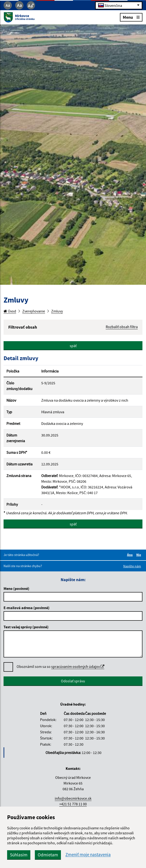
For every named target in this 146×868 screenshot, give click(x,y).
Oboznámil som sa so (60, 667)
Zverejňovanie (34, 311)
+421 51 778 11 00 (73, 804)
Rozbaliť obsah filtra (122, 327)
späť (73, 346)
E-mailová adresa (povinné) (27, 608)
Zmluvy (57, 311)
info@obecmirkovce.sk (73, 798)
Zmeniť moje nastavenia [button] (88, 855)
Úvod (10, 311)
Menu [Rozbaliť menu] (131, 17)
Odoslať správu (73, 681)
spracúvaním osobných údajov (78, 666)
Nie (139, 555)
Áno (131, 555)
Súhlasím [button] (19, 855)
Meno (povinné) (16, 588)
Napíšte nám (132, 566)
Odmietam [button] (48, 855)
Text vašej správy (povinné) (26, 627)
